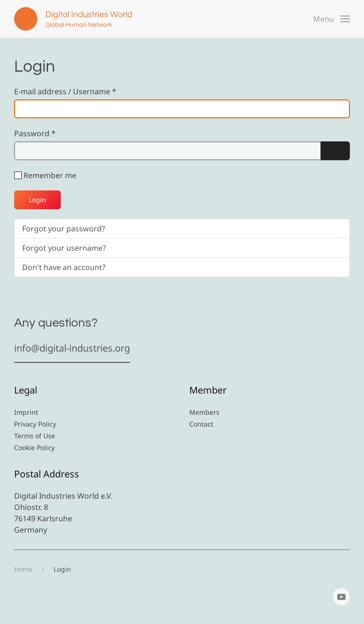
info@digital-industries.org (72, 348)
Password (35, 133)
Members (204, 412)
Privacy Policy (35, 424)
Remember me (50, 175)
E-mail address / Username (65, 91)
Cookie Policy (34, 447)
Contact (201, 424)
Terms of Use (35, 436)
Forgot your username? (64, 248)
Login (37, 200)
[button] (332, 19)
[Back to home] (73, 19)
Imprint (26, 412)
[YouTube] (341, 597)
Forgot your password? (64, 229)
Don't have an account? (64, 267)
